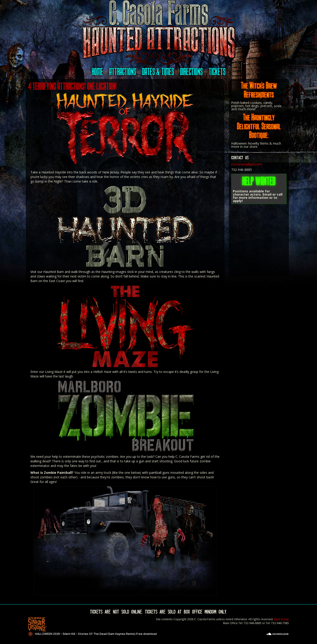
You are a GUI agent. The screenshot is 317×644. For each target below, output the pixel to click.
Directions (191, 72)
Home (97, 72)
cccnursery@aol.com (247, 164)
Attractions (123, 72)
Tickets (217, 72)
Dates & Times (158, 72)
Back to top (281, 619)
